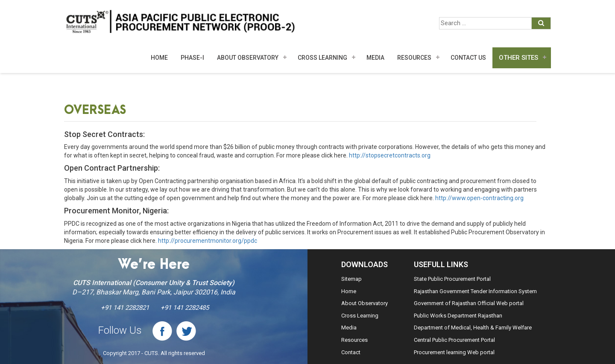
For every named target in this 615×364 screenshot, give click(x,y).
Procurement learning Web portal (454, 352)
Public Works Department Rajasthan (458, 316)
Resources (414, 58)
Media (349, 328)
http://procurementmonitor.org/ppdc (208, 241)
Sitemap (351, 279)
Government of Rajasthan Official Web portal (469, 303)
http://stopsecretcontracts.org (390, 155)
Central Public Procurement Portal (454, 340)
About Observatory (248, 58)
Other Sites (518, 58)
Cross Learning (322, 58)
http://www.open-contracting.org (479, 198)
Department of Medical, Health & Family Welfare (473, 328)
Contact (351, 352)
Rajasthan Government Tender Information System (475, 291)
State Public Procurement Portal (452, 279)
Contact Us (468, 58)
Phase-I (192, 58)
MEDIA (375, 58)
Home (159, 58)
